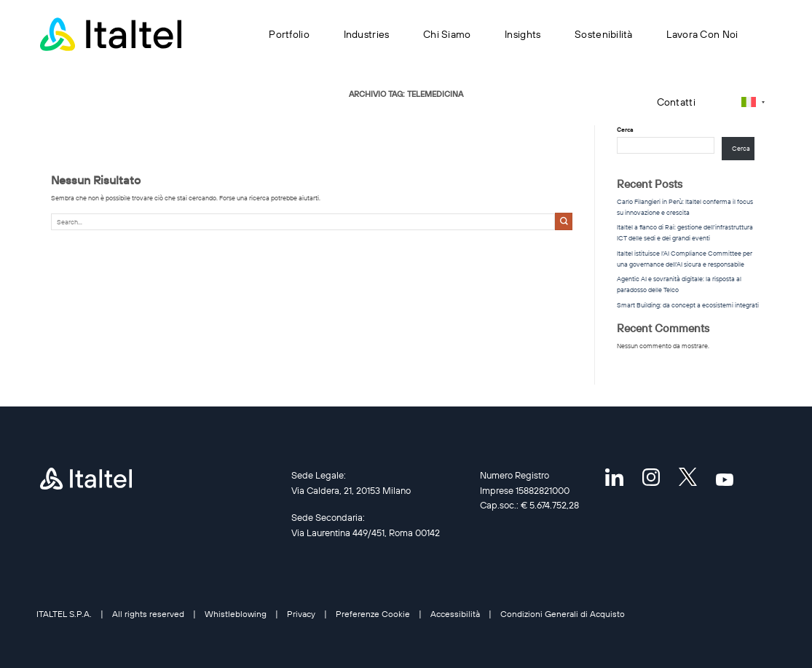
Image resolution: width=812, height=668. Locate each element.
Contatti (676, 102)
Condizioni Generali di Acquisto (563, 614)
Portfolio (289, 34)
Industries (367, 34)
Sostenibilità (604, 34)
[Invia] (564, 221)
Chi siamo (447, 34)
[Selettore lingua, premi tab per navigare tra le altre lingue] (753, 102)
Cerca (741, 148)
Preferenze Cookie (373, 614)
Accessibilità (455, 614)
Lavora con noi (702, 34)
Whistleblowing (236, 614)
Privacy (301, 614)
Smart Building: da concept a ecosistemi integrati (688, 305)
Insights (523, 34)
